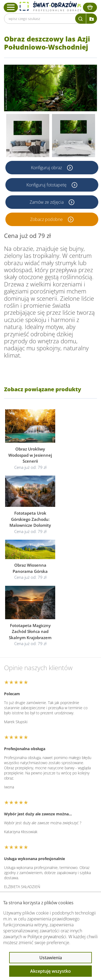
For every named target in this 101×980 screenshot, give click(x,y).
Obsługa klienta (28, 836)
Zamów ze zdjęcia (47, 202)
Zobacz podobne (47, 219)
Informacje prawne (32, 850)
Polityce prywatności (47, 937)
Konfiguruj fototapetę (47, 185)
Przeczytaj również (31, 864)
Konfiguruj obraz (47, 168)
